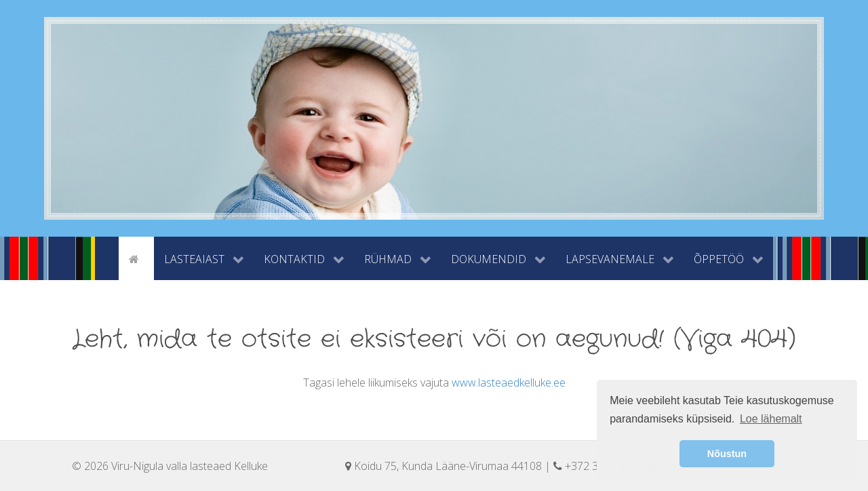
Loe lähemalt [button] (771, 419)
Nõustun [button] (727, 454)
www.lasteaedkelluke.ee (509, 382)
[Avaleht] (136, 258)
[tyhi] (107, 258)
